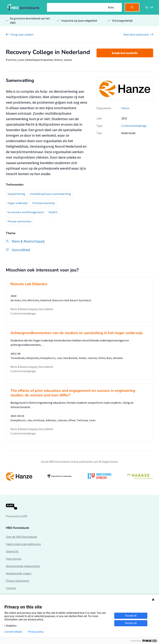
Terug (22, 34)
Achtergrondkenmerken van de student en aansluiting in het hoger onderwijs (77, 333)
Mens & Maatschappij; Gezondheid (32, 309)
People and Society (19, 221)
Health (53, 212)
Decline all (131, 623)
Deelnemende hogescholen (23, 566)
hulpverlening (16, 194)
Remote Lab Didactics (29, 284)
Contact (11, 588)
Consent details (13, 632)
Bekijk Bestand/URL (125, 53)
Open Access (14, 559)
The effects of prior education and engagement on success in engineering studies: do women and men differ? (73, 393)
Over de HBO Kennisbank (21, 537)
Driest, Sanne (63, 60)
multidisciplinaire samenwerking (50, 194)
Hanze (125, 108)
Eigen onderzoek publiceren (23, 544)
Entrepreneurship (44, 203)
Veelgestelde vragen (19, 573)
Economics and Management (26, 212)
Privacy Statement (18, 581)
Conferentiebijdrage (134, 126)
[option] (79, 476)
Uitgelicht (12, 551)
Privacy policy (36, 632)
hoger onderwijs (18, 203)
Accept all (131, 616)
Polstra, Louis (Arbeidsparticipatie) (29, 60)
